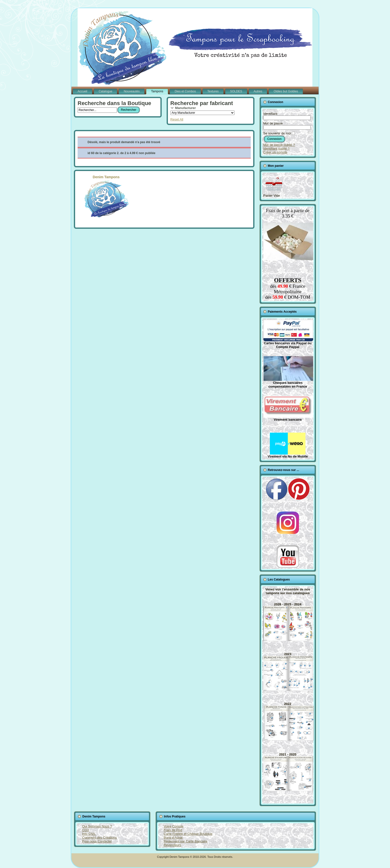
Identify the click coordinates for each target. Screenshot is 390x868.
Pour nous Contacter (97, 841)
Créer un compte (275, 152)
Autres (258, 91)
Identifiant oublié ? (277, 148)
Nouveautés (132, 91)
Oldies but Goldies (286, 91)
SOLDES (236, 91)
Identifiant (270, 114)
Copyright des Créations (99, 838)
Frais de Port (173, 830)
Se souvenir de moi (277, 133)
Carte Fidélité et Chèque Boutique (188, 834)
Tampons (157, 91)
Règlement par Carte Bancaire (186, 841)
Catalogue (106, 91)
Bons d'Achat (173, 838)
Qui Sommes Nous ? (97, 826)
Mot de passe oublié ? (279, 145)
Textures (213, 91)
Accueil (82, 91)
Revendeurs (172, 845)
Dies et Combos (185, 91)
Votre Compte (174, 826)
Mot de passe (273, 123)
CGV (86, 830)
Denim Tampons (106, 196)
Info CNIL (89, 834)
